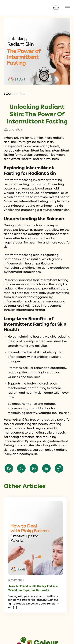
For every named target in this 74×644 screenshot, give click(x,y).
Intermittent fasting (20, 420)
